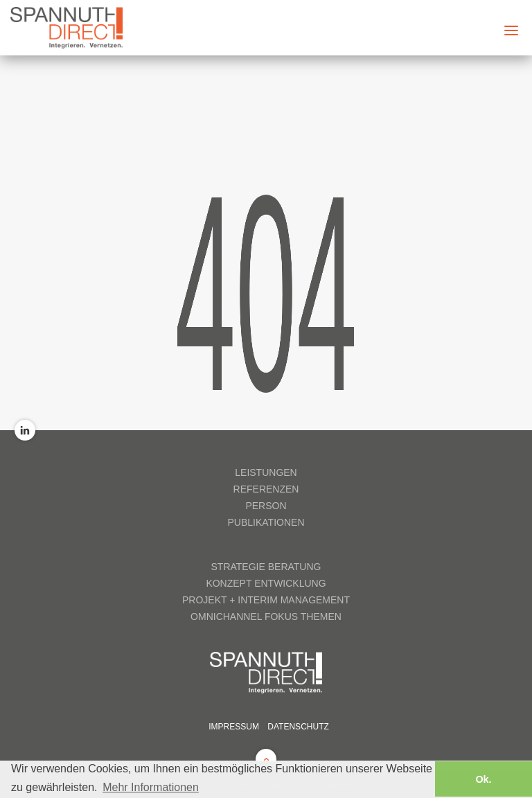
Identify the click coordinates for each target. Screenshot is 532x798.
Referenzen (266, 489)
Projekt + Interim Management (266, 600)
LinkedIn (25, 430)
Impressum (234, 727)
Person (266, 506)
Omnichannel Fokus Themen (266, 617)
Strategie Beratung (266, 567)
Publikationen (266, 522)
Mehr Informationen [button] (151, 787)
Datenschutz (298, 727)
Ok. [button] (483, 779)
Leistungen (266, 472)
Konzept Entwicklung (266, 583)
